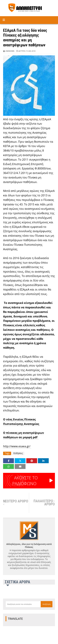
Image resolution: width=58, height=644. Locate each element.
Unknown (10, 51)
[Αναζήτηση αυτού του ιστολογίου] (23, 604)
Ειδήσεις (18, 453)
